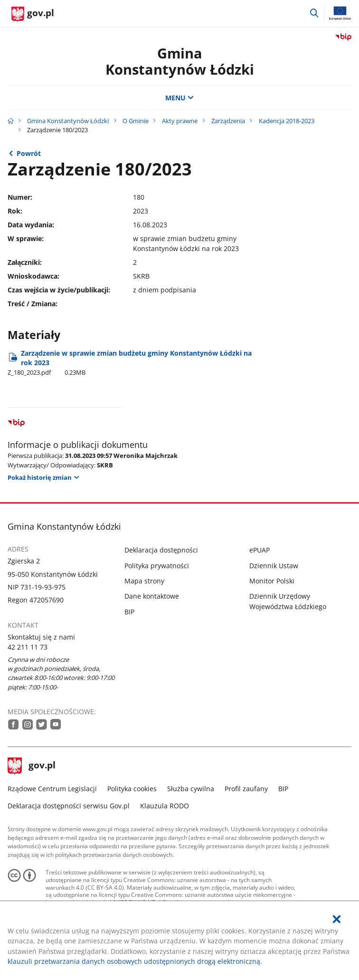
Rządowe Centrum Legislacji (52, 789)
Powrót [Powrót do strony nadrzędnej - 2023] (29, 153)
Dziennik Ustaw (274, 566)
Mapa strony (144, 581)
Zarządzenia (228, 121)
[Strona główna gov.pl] (33, 14)
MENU (179, 98)
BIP (129, 612)
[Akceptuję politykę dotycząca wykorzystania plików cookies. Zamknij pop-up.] (337, 919)
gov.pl (32, 766)
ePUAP (260, 550)
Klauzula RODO (165, 806)
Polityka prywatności (157, 566)
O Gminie (136, 121)
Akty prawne (180, 121)
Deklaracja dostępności (161, 550)
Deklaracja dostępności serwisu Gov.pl (69, 806)
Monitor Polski (272, 581)
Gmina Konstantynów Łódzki (180, 61)
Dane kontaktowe (152, 596)
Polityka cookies (132, 789)
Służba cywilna (191, 789)
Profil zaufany (246, 789)
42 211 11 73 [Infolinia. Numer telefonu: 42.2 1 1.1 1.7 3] (28, 647)
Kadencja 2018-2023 (287, 121)
